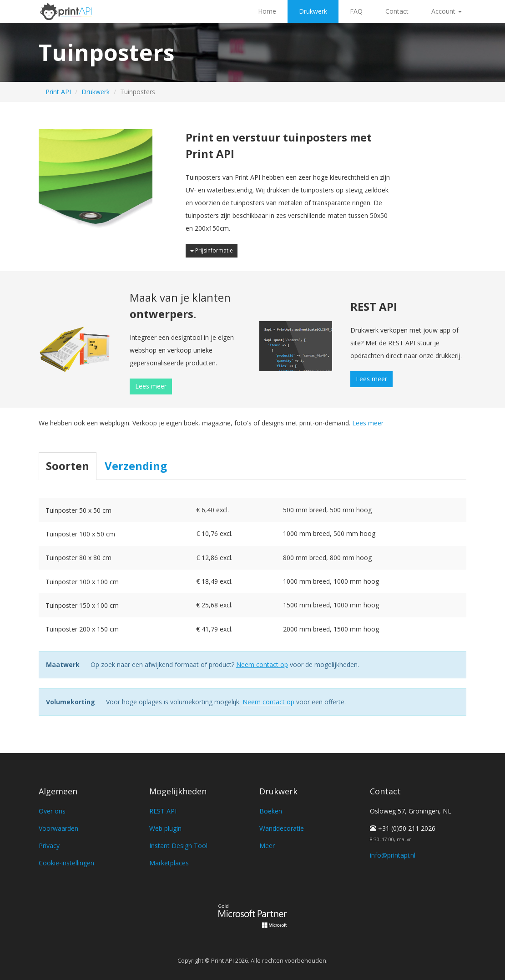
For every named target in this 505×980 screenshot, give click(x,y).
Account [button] (447, 11)
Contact (397, 11)
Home (267, 11)
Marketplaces (169, 863)
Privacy (49, 846)
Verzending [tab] (136, 466)
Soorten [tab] (68, 466)
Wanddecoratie (282, 828)
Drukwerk (313, 11)
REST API (163, 811)
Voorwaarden (58, 828)
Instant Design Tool (178, 846)
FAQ (356, 11)
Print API (58, 92)
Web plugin (165, 828)
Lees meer (151, 386)
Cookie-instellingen (66, 863)
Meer (267, 846)
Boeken (271, 811)
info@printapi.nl (393, 855)
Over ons (52, 811)
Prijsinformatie (212, 250)
